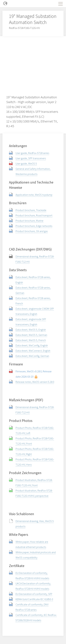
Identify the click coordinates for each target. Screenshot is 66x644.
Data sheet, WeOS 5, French (31, 340)
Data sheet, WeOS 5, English (31, 330)
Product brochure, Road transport (34, 215)
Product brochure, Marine (29, 221)
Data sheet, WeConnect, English (33, 351)
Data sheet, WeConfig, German (32, 356)
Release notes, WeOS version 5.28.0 (35, 382)
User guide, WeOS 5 (26, 164)
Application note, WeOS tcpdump (34, 195)
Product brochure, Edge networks (34, 226)
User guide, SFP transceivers (31, 158)
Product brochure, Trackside (31, 210)
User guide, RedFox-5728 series (32, 153)
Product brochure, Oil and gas (32, 231)
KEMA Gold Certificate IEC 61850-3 (34, 599)
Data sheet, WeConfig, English (32, 345)
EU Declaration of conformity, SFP (34, 594)
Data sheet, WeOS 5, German (31, 335)
